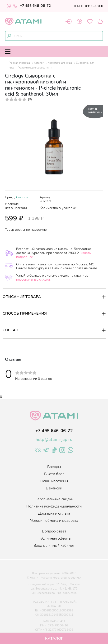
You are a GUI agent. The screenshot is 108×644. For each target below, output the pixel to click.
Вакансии (54, 488)
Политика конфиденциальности (54, 506)
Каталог (39, 63)
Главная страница (19, 63)
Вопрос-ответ (54, 531)
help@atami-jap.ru (54, 439)
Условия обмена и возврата (54, 521)
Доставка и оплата (54, 513)
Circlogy (22, 197)
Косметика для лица (60, 63)
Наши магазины (54, 481)
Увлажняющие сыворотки (34, 68)
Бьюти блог (54, 474)
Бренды (54, 467)
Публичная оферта (54, 538)
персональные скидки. (33, 280)
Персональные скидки (54, 499)
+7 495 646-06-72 (32, 6)
